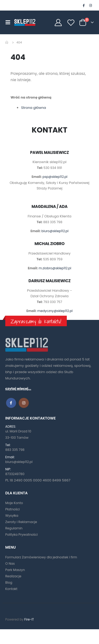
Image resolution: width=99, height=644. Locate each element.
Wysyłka (12, 516)
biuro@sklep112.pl (55, 231)
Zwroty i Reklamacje (21, 522)
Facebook (11, 403)
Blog (9, 582)
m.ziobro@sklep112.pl (55, 268)
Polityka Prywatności (22, 535)
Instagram (24, 403)
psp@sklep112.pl (55, 177)
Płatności (13, 509)
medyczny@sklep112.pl (55, 311)
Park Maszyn (15, 570)
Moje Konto (14, 503)
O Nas (10, 563)
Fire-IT (29, 619)
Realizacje (13, 576)
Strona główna (34, 108)
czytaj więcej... (18, 389)
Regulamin (14, 528)
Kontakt (11, 589)
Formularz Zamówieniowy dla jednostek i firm (41, 557)
